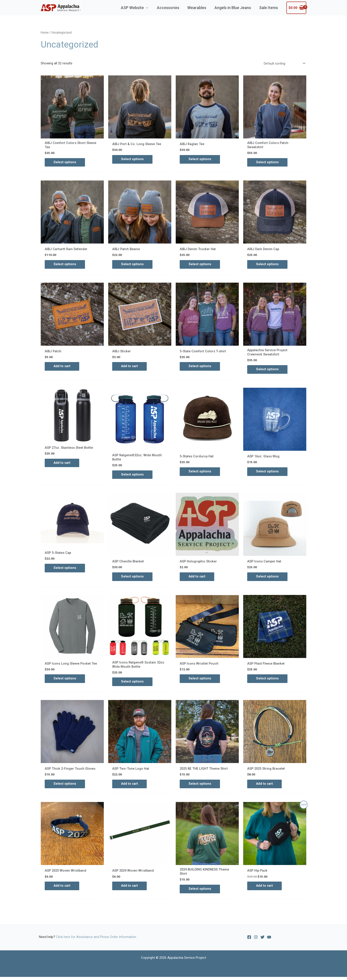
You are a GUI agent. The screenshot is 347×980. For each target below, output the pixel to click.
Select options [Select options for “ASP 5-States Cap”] (65, 570)
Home (45, 33)
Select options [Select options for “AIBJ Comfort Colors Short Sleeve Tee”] (65, 163)
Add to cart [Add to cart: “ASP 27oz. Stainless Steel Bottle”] (62, 464)
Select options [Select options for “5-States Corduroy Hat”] (200, 473)
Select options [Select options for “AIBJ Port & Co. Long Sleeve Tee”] (132, 159)
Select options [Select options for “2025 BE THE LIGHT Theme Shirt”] (200, 786)
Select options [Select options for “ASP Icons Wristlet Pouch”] (200, 681)
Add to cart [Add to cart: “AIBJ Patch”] (62, 367)
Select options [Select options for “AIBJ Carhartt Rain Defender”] (65, 265)
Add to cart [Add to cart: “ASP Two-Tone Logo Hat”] (130, 786)
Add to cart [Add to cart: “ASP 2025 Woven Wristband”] (62, 889)
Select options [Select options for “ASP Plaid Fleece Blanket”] (267, 681)
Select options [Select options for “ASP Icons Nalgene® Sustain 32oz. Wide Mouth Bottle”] (132, 684)
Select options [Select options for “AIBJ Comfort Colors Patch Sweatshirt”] (267, 163)
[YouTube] (269, 940)
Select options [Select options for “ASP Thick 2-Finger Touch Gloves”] (65, 786)
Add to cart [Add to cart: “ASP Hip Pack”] (265, 889)
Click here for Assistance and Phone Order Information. (96, 940)
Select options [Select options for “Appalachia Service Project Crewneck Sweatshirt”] (267, 370)
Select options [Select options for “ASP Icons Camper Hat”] (267, 578)
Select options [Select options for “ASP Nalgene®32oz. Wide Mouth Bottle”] (132, 476)
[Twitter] (262, 940)
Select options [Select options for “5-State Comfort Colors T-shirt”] (200, 367)
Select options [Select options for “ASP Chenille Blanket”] (132, 578)
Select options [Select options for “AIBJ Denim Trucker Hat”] (200, 265)
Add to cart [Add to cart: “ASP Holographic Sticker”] (197, 578)
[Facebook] (249, 940)
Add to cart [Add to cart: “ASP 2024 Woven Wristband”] (130, 889)
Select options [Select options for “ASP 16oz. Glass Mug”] (267, 473)
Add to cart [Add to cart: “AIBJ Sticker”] (130, 367)
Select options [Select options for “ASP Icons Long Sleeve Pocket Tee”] (65, 681)
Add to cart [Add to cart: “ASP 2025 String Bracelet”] (265, 786)
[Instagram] (256, 940)
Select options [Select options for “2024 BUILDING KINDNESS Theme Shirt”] (200, 892)
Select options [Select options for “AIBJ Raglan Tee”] (200, 159)
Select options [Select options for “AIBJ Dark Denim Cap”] (267, 265)
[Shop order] (284, 63)
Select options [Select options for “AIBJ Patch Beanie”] (132, 265)
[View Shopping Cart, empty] (296, 8)
